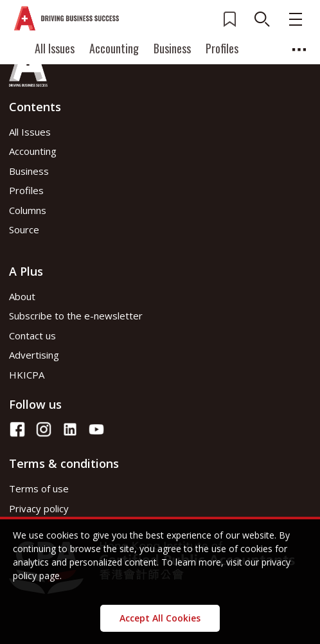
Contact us (32, 335)
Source (24, 229)
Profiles (222, 48)
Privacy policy (39, 508)
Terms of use (39, 488)
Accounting (114, 48)
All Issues (55, 48)
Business (172, 48)
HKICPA (27, 375)
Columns (28, 210)
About (22, 296)
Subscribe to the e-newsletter (76, 316)
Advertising (34, 355)
